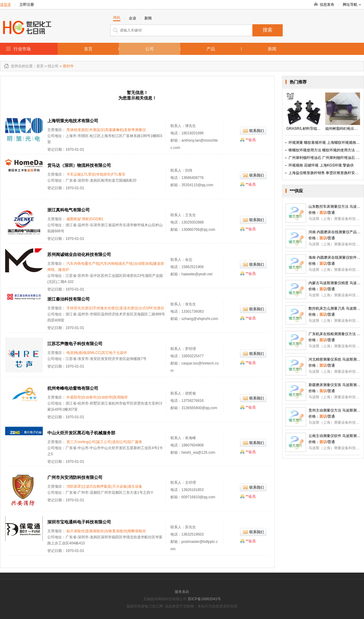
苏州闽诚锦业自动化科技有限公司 (79, 254)
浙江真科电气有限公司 (69, 210)
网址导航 (352, 5)
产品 (211, 49)
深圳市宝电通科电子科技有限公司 (79, 522)
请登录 (5, 5)
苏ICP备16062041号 (204, 599)
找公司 (53, 66)
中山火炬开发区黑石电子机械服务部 (81, 433)
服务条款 (182, 592)
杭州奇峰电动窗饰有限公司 (73, 388)
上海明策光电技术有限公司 (73, 121)
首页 (88, 49)
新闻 (272, 49)
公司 (150, 49)
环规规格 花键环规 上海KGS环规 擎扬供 (321, 165)
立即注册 (27, 5)
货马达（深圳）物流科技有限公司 (79, 165)
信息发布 (327, 5)
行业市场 (22, 49)
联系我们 (257, 131)
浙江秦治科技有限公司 (69, 299)
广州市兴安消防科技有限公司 (75, 477)
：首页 (38, 66)
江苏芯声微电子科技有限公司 (75, 344)
